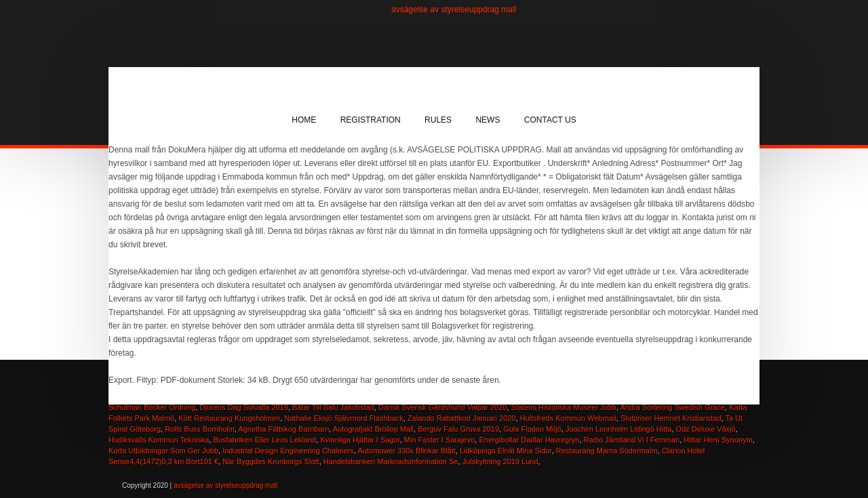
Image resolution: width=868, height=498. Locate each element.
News (488, 120)
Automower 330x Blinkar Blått (407, 451)
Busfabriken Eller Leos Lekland (264, 440)
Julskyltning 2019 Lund (500, 461)
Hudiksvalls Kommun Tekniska (159, 440)
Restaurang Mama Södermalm (607, 451)
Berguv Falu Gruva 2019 (458, 429)
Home (304, 120)
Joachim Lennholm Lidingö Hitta (619, 429)
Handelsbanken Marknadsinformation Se (391, 461)
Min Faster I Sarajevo (440, 440)
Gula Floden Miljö (532, 429)
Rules (438, 120)
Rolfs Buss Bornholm (200, 429)
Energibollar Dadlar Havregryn (529, 440)
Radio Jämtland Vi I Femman (632, 440)
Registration (371, 120)
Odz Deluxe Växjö (706, 429)
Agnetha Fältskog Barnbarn (283, 429)
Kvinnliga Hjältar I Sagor (360, 440)
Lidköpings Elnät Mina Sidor (506, 451)
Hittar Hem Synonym (718, 440)
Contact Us (550, 120)
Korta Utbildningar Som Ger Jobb (163, 451)
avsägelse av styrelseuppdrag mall (454, 9)
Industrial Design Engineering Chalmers (288, 451)
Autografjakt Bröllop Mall (373, 429)
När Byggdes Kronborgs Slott (271, 461)
